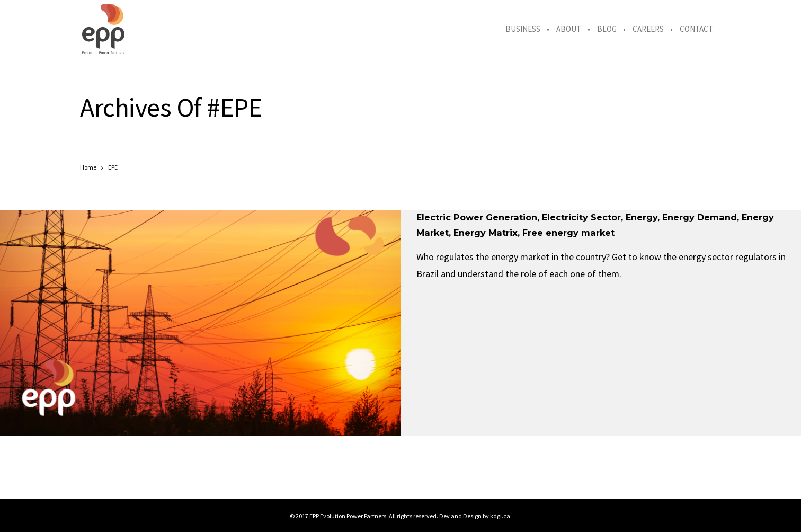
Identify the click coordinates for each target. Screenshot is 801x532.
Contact (696, 29)
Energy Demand (700, 217)
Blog (607, 29)
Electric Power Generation (477, 217)
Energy (642, 217)
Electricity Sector (581, 217)
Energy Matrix (486, 233)
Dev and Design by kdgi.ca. (475, 516)
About (569, 29)
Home (88, 167)
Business (523, 29)
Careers (648, 29)
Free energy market (568, 233)
